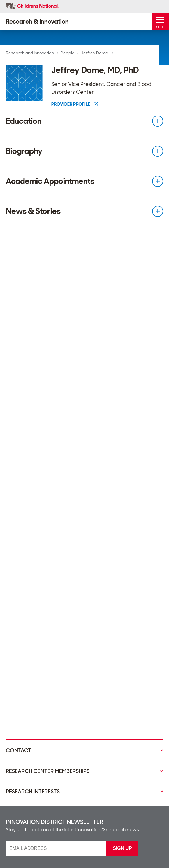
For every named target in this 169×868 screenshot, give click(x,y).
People (68, 53)
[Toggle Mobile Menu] (160, 22)
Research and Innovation (30, 53)
